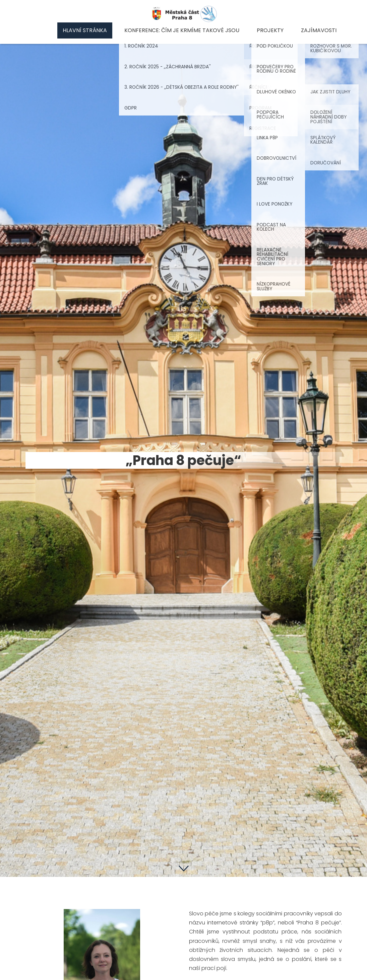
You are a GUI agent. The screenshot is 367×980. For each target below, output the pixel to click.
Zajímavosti (319, 30)
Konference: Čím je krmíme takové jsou (182, 30)
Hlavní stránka (85, 30)
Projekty (270, 30)
